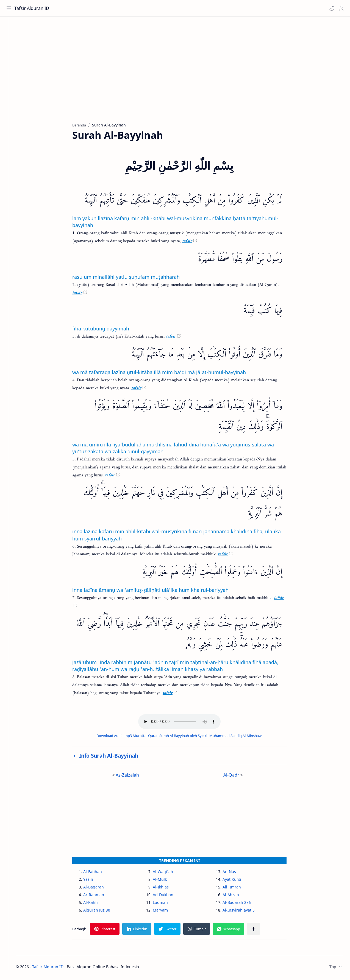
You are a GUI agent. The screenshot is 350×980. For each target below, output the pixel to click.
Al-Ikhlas (167, 889)
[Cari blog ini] (114, 8)
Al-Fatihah (99, 873)
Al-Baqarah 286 (242, 904)
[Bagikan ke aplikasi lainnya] (260, 931)
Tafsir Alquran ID (33, 8)
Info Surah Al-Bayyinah (115, 757)
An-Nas (235, 873)
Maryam (166, 912)
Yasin (94, 881)
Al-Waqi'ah (169, 873)
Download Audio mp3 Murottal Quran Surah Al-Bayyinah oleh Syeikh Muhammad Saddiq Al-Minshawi (185, 737)
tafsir (193, 243)
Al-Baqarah (100, 889)
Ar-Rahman (100, 896)
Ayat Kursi (238, 881)
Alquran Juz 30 (103, 912)
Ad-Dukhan (169, 896)
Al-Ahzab (237, 896)
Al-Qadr (237, 777)
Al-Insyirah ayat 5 (244, 912)
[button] (331, 8)
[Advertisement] (185, 74)
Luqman (166, 904)
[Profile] (340, 8)
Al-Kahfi (97, 904)
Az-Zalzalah (133, 777)
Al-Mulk (166, 881)
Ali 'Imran (238, 889)
